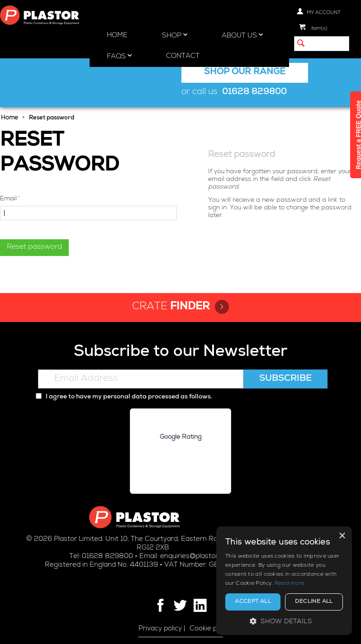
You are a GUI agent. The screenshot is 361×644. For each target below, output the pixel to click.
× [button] (342, 536)
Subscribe (285, 379)
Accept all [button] (253, 602)
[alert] (284, 581)
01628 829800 (254, 92)
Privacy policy (160, 629)
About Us (242, 35)
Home (117, 36)
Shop (175, 35)
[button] (284, 621)
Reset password (34, 247)
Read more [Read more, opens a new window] (290, 584)
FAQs (119, 56)
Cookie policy (210, 629)
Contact (183, 56)
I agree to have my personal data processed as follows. (124, 397)
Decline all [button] (314, 602)
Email (8, 199)
